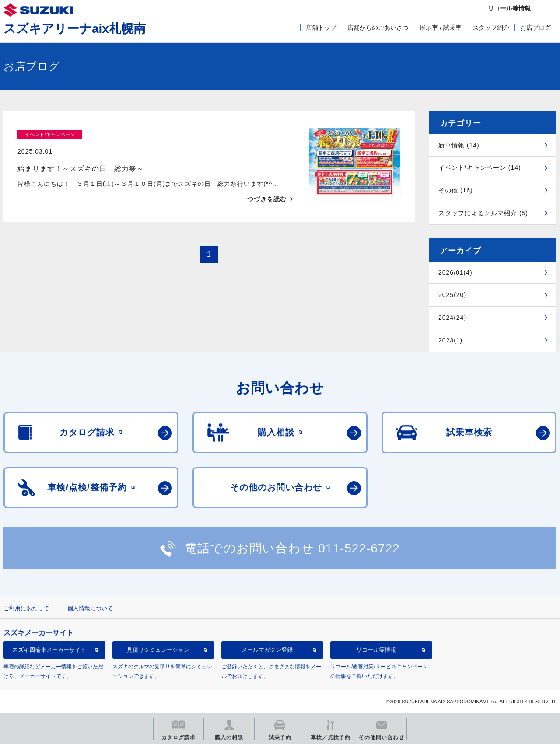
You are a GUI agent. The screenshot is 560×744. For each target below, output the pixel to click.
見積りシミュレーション (158, 650)
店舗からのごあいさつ (378, 28)
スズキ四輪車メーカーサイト (49, 650)
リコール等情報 (376, 650)
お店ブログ (535, 28)
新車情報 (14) (459, 145)
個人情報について (90, 608)
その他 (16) (456, 190)
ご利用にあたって (26, 608)
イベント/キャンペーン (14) (480, 168)
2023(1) (450, 340)
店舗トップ (321, 28)
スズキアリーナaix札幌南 (75, 29)
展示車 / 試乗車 (441, 28)
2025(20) (452, 295)
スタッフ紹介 (491, 28)
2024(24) (452, 318)
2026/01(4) (455, 272)
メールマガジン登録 (267, 650)
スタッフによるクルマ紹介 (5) (483, 213)
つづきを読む (267, 182)
